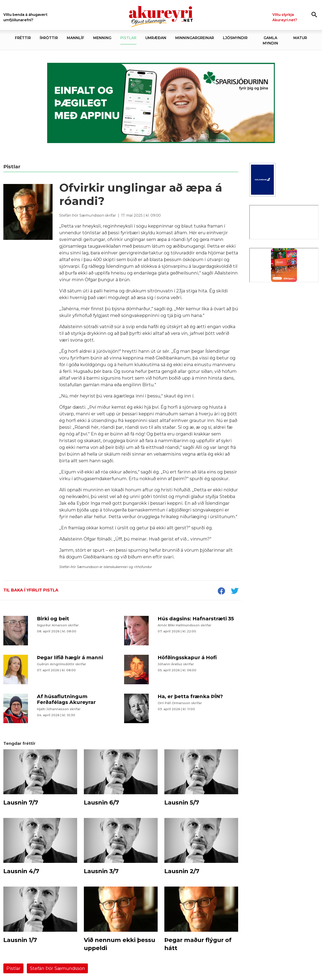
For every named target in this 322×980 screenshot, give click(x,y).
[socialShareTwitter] (235, 591)
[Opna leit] (314, 14)
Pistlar (13, 968)
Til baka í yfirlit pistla (31, 590)
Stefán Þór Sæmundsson (57, 968)
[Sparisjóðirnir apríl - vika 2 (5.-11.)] (161, 103)
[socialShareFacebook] (221, 591)
